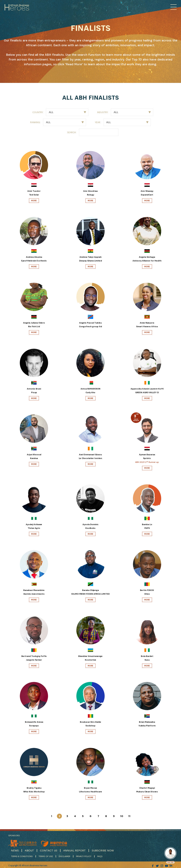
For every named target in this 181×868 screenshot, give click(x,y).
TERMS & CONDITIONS (22, 856)
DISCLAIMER (64, 856)
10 (122, 816)
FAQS (100, 856)
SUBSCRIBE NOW (103, 850)
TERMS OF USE (46, 856)
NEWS (15, 850)
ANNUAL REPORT (75, 850)
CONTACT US (49, 850)
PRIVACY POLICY (84, 856)
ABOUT (29, 850)
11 (129, 816)
